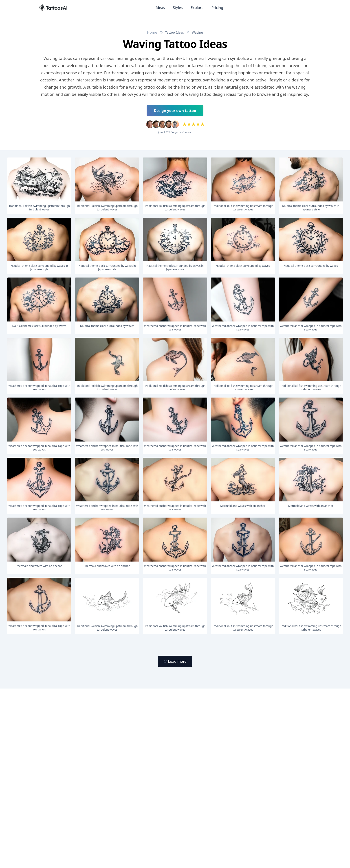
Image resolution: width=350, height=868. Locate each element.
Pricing (217, 8)
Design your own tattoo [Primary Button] (175, 111)
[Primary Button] (175, 661)
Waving (198, 32)
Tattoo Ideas (175, 32)
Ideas (160, 8)
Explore (197, 8)
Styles (178, 8)
